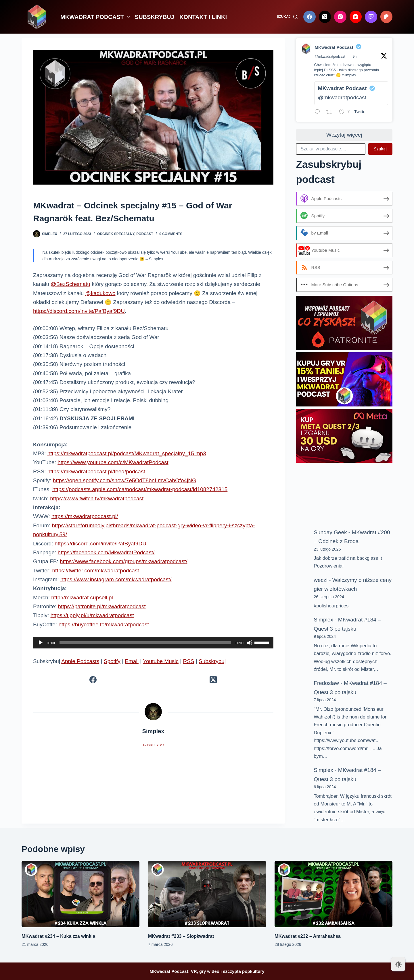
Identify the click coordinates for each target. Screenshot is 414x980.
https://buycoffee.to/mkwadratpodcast (103, 624)
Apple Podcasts (80, 661)
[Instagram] (340, 17)
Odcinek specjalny (116, 234)
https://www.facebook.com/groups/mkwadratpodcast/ (124, 561)
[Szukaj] (287, 17)
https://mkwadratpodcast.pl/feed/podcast (96, 471)
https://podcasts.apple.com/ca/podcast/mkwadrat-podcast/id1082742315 (140, 489)
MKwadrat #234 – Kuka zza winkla (58, 936)
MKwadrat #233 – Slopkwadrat (181, 936)
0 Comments (171, 234)
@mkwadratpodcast (330, 57)
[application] (153, 643)
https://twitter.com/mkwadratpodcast (96, 571)
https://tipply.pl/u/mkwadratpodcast (92, 615)
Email (132, 661)
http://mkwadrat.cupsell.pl (82, 598)
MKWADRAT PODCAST (96, 17)
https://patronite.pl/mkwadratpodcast (102, 606)
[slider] (145, 643)
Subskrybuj (212, 661)
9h (355, 57)
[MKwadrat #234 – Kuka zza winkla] (80, 894)
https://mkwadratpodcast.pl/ (85, 516)
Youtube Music (161, 661)
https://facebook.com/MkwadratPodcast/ (106, 552)
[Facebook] (309, 17)
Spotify (112, 661)
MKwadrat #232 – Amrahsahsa (308, 936)
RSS (188, 661)
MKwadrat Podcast (334, 47)
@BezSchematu (70, 284)
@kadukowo (100, 293)
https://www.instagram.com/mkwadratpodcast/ (116, 579)
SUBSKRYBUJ (155, 17)
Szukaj (380, 149)
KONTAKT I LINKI (203, 17)
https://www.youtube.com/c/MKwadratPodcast (113, 462)
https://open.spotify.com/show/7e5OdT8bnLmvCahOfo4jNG (125, 480)
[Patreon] (387, 17)
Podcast (145, 234)
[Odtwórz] (41, 643)
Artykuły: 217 (153, 745)
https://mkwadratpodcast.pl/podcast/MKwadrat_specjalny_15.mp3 (127, 453)
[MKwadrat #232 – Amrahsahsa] (333, 894)
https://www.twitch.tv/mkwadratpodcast (97, 498)
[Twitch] (371, 17)
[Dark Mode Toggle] (398, 964)
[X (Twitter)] (325, 17)
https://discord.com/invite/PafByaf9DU (79, 311)
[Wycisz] (250, 643)
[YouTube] (356, 17)
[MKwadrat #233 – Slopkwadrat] (207, 894)
